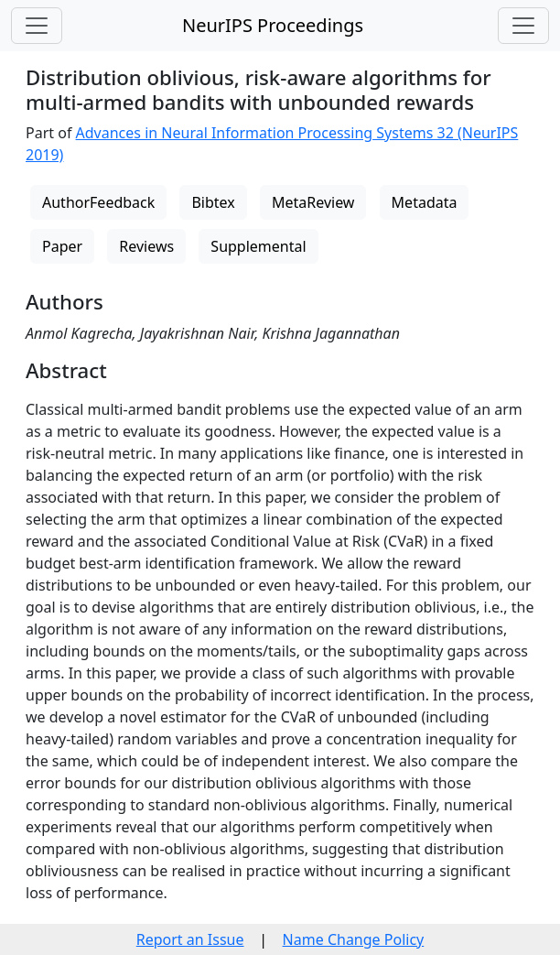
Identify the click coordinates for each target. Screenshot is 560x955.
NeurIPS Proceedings (273, 25)
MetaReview (313, 202)
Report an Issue (190, 939)
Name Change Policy (354, 939)
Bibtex (213, 202)
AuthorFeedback (98, 202)
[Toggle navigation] (37, 26)
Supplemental (258, 246)
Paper (62, 246)
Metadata (425, 202)
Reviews (146, 246)
